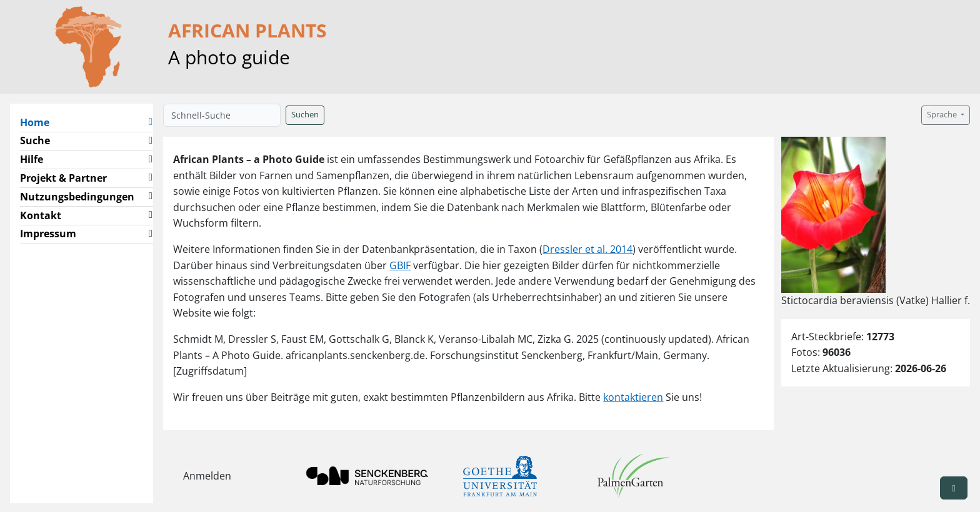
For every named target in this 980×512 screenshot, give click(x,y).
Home (40, 122)
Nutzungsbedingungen (77, 197)
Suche (35, 140)
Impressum (48, 234)
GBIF (400, 265)
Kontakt (41, 215)
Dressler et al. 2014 (587, 249)
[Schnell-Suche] (222, 115)
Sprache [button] (943, 115)
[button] (151, 123)
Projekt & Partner (63, 178)
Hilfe (32, 159)
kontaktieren (633, 397)
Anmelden (207, 476)
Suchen (305, 115)
